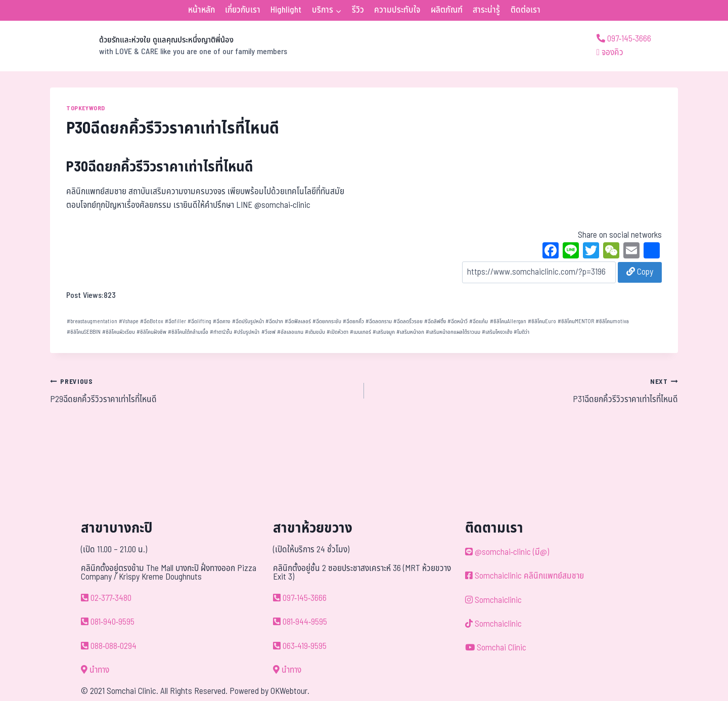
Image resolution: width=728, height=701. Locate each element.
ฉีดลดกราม (379, 321)
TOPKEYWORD (86, 108)
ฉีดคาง (221, 321)
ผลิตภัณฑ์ (447, 10)
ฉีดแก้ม (479, 321)
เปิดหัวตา (337, 332)
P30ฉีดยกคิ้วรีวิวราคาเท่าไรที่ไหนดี (160, 167)
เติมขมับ (315, 332)
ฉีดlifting (199, 321)
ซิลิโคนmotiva (612, 321)
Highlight (286, 10)
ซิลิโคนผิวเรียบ (119, 332)
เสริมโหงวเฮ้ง (497, 332)
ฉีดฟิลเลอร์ (298, 321)
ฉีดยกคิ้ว (353, 321)
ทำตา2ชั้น (221, 332)
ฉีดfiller (175, 321)
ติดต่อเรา (526, 10)
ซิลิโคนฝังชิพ (151, 332)
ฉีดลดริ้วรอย (408, 321)
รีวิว (358, 10)
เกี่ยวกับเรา (243, 10)
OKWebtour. (290, 691)
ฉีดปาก (274, 321)
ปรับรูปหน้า (246, 332)
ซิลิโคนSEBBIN (84, 332)
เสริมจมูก (384, 332)
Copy (640, 272)
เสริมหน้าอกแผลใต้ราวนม (453, 332)
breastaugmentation (92, 321)
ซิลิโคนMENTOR (576, 321)
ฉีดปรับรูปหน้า (248, 321)
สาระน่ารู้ (486, 10)
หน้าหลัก (201, 10)
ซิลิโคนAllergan (508, 321)
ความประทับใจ (397, 10)
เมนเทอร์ (360, 332)
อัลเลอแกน (290, 332)
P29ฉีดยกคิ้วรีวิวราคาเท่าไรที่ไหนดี (203, 390)
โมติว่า (521, 332)
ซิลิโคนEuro (542, 321)
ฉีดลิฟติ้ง (435, 321)
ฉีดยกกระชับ (327, 321)
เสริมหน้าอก (410, 332)
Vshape (129, 321)
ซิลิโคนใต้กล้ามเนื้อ (188, 332)
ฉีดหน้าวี (458, 321)
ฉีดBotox (152, 321)
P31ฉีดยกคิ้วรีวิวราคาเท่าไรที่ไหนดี (525, 390)
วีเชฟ (268, 332)
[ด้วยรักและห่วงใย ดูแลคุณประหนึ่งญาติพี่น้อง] (169, 46)
